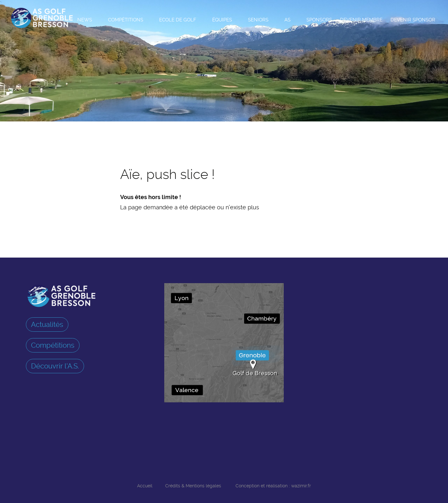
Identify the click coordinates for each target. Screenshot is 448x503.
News (85, 20)
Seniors (258, 20)
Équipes (222, 20)
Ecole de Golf (178, 20)
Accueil (145, 486)
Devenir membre (361, 20)
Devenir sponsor (413, 20)
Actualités (47, 324)
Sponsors (319, 20)
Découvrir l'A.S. (55, 366)
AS (287, 20)
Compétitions (126, 20)
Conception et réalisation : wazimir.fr (273, 486)
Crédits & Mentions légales (193, 486)
